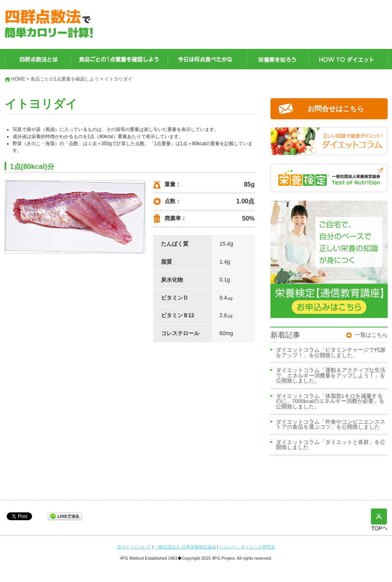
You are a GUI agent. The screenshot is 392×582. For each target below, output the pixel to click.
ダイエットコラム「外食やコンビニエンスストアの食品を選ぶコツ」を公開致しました (331, 425)
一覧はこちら (371, 335)
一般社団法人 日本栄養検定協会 (185, 547)
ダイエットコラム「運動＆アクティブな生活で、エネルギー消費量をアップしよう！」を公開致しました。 (331, 376)
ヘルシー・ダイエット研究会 (247, 547)
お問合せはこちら (336, 109)
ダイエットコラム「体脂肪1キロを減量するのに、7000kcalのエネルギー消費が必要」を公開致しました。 (330, 401)
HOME (18, 79)
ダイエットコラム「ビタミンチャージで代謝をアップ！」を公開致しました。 (331, 353)
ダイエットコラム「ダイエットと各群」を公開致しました (331, 445)
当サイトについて (134, 547)
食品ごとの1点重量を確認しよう (65, 79)
